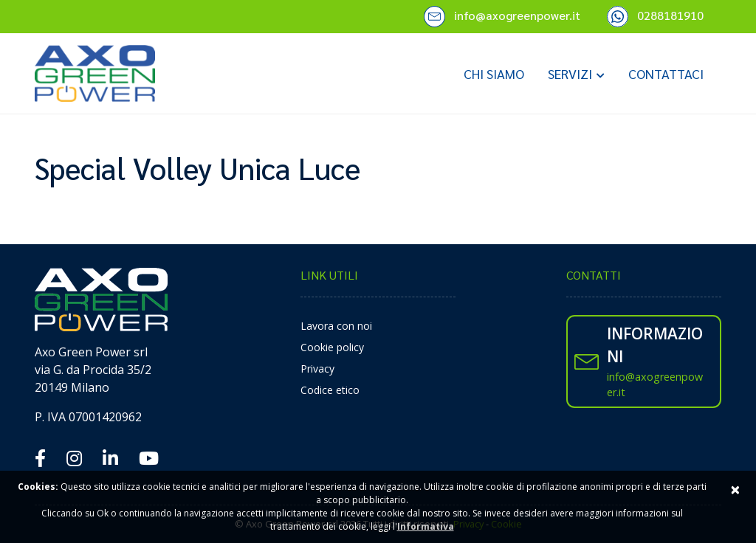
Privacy (317, 369)
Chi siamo (494, 73)
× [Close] (735, 489)
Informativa (426, 526)
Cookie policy (332, 347)
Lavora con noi (336, 326)
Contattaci (666, 73)
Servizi (570, 73)
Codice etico (330, 390)
